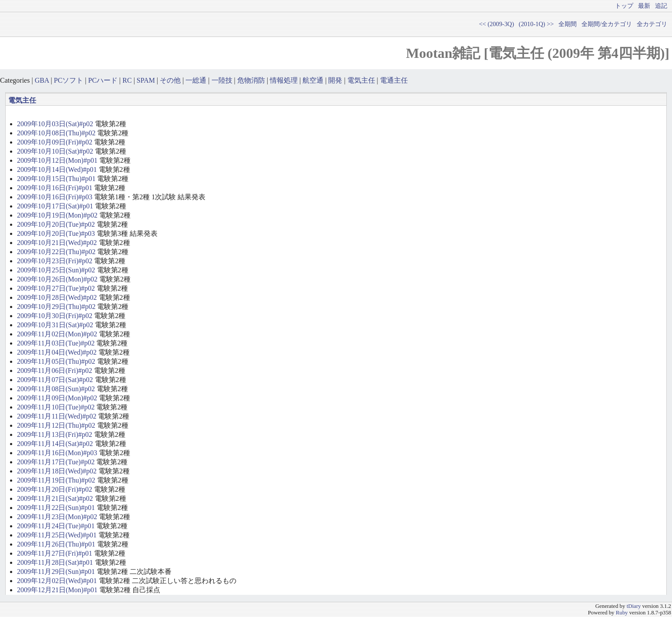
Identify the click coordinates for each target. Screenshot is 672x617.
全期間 (568, 24)
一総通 (196, 80)
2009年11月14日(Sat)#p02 (55, 444)
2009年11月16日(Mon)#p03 (57, 453)
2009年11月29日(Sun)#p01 (56, 572)
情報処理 (284, 80)
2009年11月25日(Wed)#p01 (57, 535)
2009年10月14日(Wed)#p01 (57, 169)
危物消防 (251, 80)
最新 (644, 6)
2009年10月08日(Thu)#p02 (56, 133)
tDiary (634, 606)
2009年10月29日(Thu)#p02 (56, 307)
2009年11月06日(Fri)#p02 (55, 371)
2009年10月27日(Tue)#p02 (56, 288)
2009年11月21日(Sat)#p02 (55, 498)
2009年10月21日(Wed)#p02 (57, 243)
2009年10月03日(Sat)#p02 (55, 124)
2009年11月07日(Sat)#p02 (55, 380)
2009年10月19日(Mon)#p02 (57, 215)
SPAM (146, 80)
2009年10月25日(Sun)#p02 (56, 270)
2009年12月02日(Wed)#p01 (57, 581)
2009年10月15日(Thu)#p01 (56, 179)
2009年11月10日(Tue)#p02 (56, 407)
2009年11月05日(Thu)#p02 (56, 361)
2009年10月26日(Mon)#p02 (57, 279)
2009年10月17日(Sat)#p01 (55, 206)
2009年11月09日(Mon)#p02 (57, 398)
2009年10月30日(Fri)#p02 (55, 316)
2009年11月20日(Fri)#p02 (55, 489)
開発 (335, 80)
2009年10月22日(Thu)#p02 (56, 252)
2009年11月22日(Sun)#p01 (56, 508)
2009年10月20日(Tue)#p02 (56, 224)
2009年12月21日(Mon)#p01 (57, 590)
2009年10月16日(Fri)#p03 (55, 197)
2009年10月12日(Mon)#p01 (57, 160)
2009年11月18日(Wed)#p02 (57, 471)
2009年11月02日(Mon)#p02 (57, 334)
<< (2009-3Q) (496, 24)
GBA (42, 80)
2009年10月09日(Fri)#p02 (55, 142)
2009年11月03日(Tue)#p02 (56, 343)
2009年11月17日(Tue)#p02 (56, 462)
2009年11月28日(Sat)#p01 (55, 562)
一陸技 (222, 80)
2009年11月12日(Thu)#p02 (56, 425)
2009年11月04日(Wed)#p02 (57, 352)
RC (127, 80)
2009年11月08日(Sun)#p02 (56, 389)
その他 (170, 80)
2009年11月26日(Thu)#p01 (56, 544)
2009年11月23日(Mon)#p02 (57, 517)
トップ (624, 6)
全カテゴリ (652, 24)
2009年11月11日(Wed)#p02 (57, 416)
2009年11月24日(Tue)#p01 (56, 526)
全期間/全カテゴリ (607, 24)
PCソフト (69, 80)
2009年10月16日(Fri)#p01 (55, 188)
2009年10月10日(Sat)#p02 (55, 151)
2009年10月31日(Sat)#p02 (55, 325)
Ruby (622, 613)
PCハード (103, 80)
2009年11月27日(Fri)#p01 (55, 553)
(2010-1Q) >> (536, 24)
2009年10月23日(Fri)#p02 (55, 261)
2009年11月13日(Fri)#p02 (55, 434)
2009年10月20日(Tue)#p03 (56, 233)
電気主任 (361, 80)
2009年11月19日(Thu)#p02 (56, 480)
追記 (661, 6)
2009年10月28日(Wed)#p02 (57, 297)
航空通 (313, 80)
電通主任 (394, 80)
